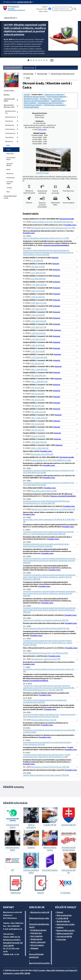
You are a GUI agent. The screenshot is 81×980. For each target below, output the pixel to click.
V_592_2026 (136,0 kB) (38, 321)
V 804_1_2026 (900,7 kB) (39, 382)
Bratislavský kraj (10, 117)
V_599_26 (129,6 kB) (38, 297)
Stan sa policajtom (64, 915)
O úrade (27, 94)
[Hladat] (75, 9)
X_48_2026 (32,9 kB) (38, 267)
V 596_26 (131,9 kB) (37, 394)
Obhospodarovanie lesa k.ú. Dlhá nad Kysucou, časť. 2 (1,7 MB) (53, 228)
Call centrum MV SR (64, 937)
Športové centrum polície (39, 963)
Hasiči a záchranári (38, 942)
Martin (8, 169)
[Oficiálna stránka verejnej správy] (26, 2)
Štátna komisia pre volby (39, 918)
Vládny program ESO (65, 933)
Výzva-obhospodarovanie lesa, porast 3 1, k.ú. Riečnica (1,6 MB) (45, 653)
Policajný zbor (36, 933)
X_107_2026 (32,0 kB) (38, 273)
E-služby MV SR (62, 918)
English (45, 7)
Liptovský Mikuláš (10, 164)
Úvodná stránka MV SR (13, 68)
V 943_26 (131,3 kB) (37, 363)
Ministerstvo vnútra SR (40, 912)
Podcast (60, 912)
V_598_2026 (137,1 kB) (38, 303)
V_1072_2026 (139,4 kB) (39, 357)
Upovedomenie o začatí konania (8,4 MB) (46, 659)
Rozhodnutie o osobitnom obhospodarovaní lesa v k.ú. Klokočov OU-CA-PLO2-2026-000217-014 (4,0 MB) (49, 484)
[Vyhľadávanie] (62, 9)
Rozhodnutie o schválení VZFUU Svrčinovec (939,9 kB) (50, 767)
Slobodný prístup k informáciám (50, 103)
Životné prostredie (31, 99)
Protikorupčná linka (31, 107)
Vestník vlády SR (63, 921)
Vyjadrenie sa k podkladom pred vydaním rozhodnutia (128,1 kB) (46, 620)
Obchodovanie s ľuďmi (66, 924)
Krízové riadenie (30, 103)
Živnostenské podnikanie (56, 97)
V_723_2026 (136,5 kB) (38, 285)
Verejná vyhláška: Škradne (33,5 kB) (44, 720)
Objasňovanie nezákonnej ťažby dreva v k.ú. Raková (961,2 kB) (53, 509)
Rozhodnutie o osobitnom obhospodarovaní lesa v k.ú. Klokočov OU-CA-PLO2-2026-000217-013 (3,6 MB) (49, 471)
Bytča (8, 145)
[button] (11, 17)
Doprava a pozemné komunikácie (36, 101)
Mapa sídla (51, 970)
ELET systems (40, 970)
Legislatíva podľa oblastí (9, 100)
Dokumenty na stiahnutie (54, 94)
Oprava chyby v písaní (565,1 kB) (42, 454)
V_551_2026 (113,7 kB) (38, 327)
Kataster (57, 99)
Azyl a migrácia (37, 936)
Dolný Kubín (10, 154)
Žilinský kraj (9, 141)
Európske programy (39, 930)
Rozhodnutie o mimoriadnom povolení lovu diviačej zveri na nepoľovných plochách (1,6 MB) (49, 731)
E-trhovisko (61, 940)
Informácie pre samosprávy (54, 105)
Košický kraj (9, 121)
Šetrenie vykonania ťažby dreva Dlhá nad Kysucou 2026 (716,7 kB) (46, 628)
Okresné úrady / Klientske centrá (9, 106)
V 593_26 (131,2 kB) (37, 400)
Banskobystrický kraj (10, 112)
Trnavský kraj (9, 137)
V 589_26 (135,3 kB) (37, 406)
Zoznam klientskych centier (10, 197)
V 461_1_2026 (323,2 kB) (39, 418)
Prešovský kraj (10, 129)
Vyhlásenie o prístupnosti (66, 970)
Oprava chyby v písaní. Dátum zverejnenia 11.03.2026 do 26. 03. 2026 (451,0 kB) (49, 520)
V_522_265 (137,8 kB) (38, 339)
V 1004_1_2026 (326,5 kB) (39, 448)
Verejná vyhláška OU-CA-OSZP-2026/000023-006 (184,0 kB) (52, 222)
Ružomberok (11, 178)
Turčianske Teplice (10, 183)
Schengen (34, 948)
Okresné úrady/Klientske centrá (39, 926)
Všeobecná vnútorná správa (34, 97)
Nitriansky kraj (10, 125)
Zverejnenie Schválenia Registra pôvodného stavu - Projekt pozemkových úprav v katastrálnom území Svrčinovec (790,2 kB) (49, 715)
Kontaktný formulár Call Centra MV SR (13, 944)
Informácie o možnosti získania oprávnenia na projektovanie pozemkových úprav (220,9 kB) (45, 701)
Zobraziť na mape (53, 161)
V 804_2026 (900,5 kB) (38, 375)
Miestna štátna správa (66, 930)
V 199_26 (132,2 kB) (37, 430)
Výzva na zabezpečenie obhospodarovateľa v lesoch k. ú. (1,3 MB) (46, 238)
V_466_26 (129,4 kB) (38, 345)
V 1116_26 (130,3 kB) (38, 436)
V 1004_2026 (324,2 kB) (39, 442)
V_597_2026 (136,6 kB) (38, 309)
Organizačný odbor (58, 101)
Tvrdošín (9, 188)
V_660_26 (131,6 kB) (38, 291)
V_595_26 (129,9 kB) (38, 315)
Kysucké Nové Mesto (11, 159)
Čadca (8, 149)
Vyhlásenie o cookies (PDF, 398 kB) (17, 973)
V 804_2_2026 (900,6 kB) (39, 369)
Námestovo (10, 174)
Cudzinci (60, 927)
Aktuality (7, 95)
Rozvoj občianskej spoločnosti (36, 956)
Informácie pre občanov (33, 105)
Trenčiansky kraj (10, 133)
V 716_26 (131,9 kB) (37, 388)
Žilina (8, 192)
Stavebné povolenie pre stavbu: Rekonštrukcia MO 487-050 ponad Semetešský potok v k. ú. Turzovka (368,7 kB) (46, 502)
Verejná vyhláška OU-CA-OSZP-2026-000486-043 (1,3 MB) (51, 460)
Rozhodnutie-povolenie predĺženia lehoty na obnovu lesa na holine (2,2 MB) (49, 670)
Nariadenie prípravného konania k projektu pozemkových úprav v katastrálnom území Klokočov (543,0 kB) (46, 545)
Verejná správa (36, 939)
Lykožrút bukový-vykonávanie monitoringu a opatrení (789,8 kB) (46, 775)
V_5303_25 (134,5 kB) (38, 333)
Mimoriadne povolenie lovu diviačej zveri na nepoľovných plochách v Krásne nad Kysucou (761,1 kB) (47, 743)
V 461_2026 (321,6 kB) (38, 412)
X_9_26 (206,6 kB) (37, 261)
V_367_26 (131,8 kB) (38, 351)
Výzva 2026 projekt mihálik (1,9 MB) (44, 491)
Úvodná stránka (9, 91)
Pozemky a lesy (46, 99)
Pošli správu (42, 129)
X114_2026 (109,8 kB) (38, 279)
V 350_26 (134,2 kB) (37, 424)
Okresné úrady (29, 68)
